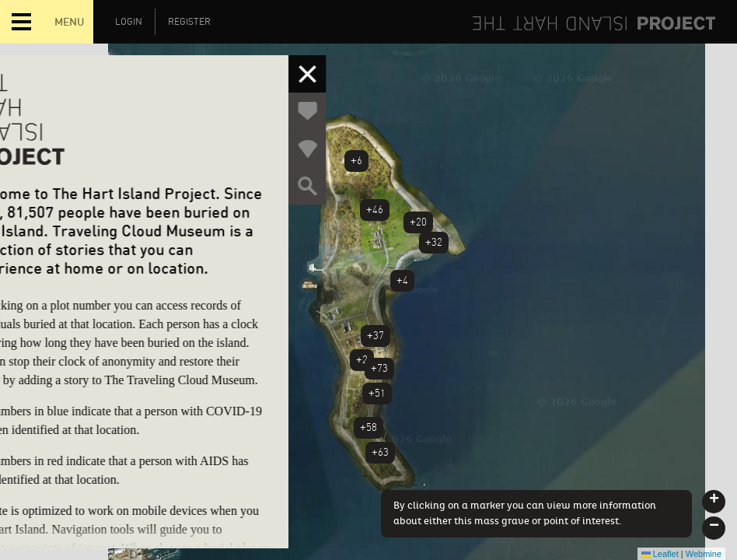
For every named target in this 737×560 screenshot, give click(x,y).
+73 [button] (379, 368)
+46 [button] (375, 210)
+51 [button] (377, 393)
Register (189, 22)
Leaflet (660, 554)
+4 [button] (402, 280)
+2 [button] (362, 360)
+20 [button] (418, 222)
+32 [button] (434, 242)
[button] (714, 502)
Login (129, 22)
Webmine (704, 554)
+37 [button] (375, 336)
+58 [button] (368, 427)
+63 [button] (380, 452)
